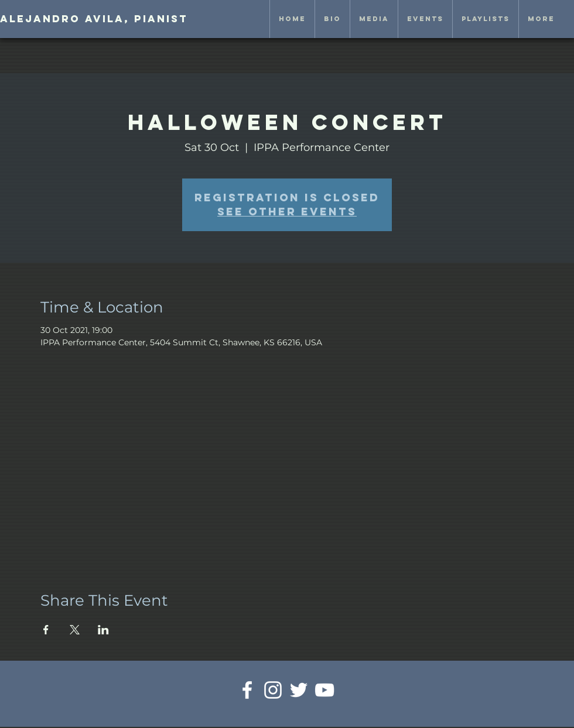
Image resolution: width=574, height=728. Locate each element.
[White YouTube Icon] (324, 690)
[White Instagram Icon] (273, 690)
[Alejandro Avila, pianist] (94, 19)
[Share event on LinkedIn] (103, 630)
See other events (287, 212)
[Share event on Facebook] (46, 630)
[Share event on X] (75, 630)
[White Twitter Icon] (299, 690)
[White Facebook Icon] (247, 690)
